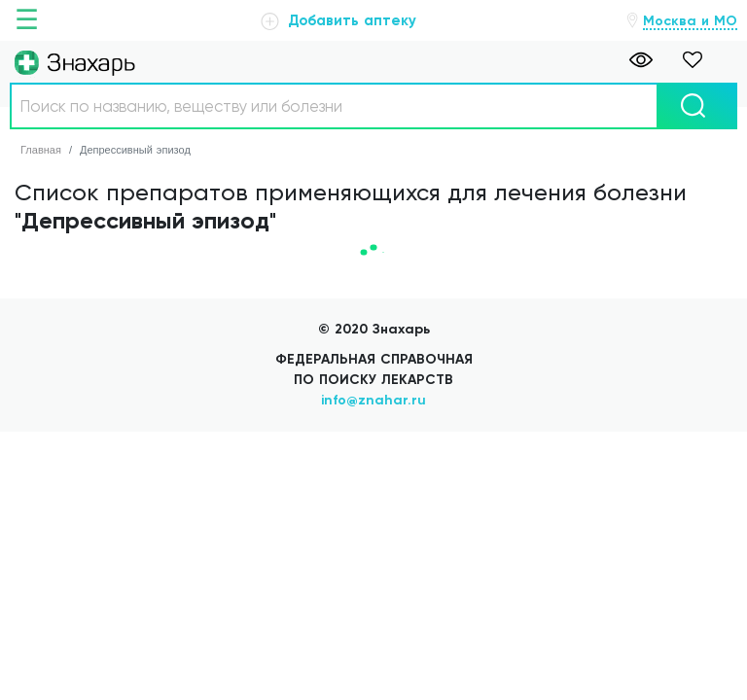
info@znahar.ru (373, 400)
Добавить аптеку (338, 20)
